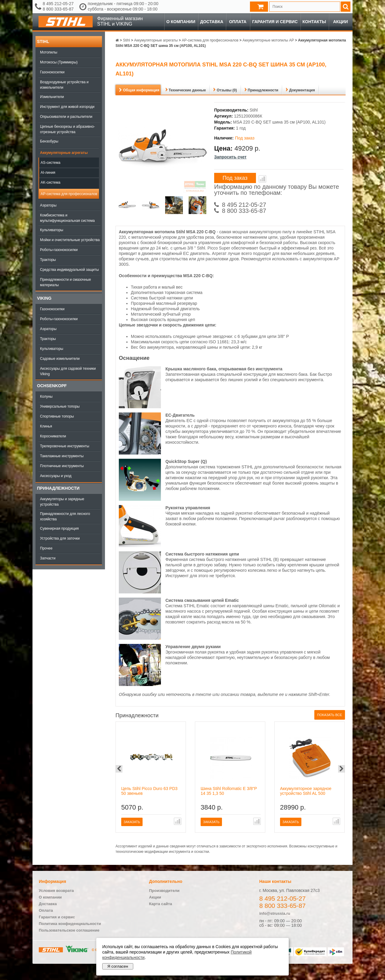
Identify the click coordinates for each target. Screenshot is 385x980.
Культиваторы (52, 230)
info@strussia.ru (275, 913)
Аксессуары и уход (56, 476)
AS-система (51, 163)
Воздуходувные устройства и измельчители (64, 85)
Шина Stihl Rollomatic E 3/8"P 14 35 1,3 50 (229, 791)
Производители (164, 891)
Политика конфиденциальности (70, 924)
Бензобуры (49, 141)
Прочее (46, 548)
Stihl (43, 41)
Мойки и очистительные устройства (70, 240)
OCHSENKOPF (52, 386)
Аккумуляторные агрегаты (64, 153)
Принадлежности (58, 488)
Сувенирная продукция (59, 528)
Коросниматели (53, 436)
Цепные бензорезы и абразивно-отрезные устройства (68, 129)
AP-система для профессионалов (69, 194)
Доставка (212, 22)
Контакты (314, 22)
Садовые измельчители (60, 359)
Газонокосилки (52, 72)
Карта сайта (161, 904)
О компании (181, 22)
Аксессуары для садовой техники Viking (68, 371)
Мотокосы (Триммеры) (59, 62)
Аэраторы (48, 205)
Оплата (238, 22)
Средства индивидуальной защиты (69, 270)
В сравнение (262, 179)
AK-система (51, 182)
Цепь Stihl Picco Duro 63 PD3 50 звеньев (149, 791)
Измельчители (52, 97)
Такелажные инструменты (62, 456)
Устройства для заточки (60, 538)
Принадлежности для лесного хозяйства (65, 516)
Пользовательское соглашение (69, 930)
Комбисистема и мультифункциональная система (67, 218)
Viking (44, 298)
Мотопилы (49, 52)
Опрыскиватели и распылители (66, 117)
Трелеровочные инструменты (65, 446)
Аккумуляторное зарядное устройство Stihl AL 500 (306, 791)
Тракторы (48, 260)
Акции (340, 22)
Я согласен (118, 966)
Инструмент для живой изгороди (67, 107)
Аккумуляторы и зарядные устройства (62, 502)
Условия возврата (56, 891)
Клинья (46, 426)
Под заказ (235, 178)
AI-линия (48, 173)
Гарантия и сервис (275, 22)
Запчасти (48, 558)
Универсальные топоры (60, 406)
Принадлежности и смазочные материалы (66, 282)
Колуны (46, 397)
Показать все (330, 715)
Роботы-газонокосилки (59, 250)
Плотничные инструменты (62, 466)
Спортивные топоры (57, 416)
